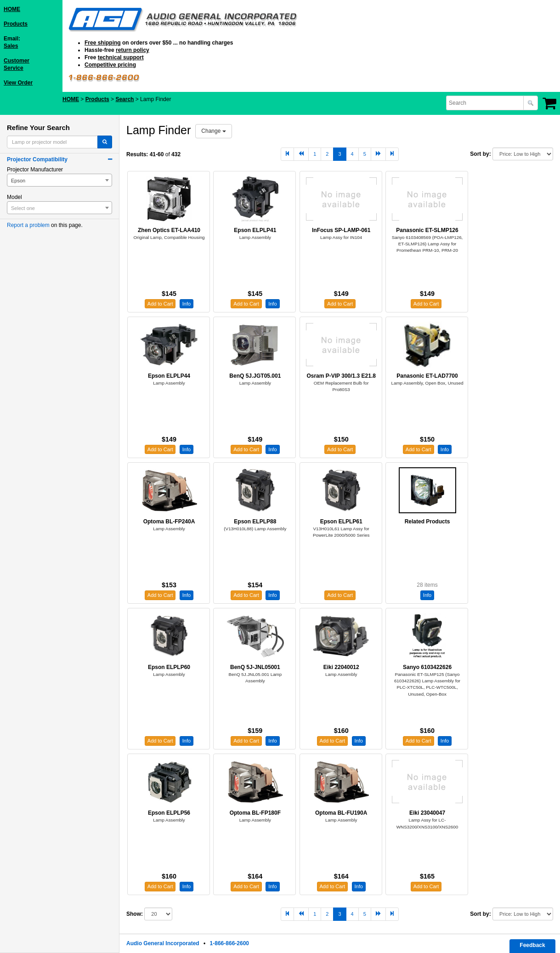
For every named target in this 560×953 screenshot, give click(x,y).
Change (213, 131)
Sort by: (480, 154)
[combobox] (486, 103)
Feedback (532, 945)
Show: (135, 914)
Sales (11, 46)
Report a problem (28, 225)
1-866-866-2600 (229, 943)
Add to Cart (160, 304)
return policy (133, 50)
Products (16, 24)
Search (124, 99)
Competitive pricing (110, 65)
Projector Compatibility (37, 159)
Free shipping (103, 43)
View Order (18, 83)
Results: (137, 154)
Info (187, 304)
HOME (12, 9)
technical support (121, 57)
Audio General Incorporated (163, 943)
